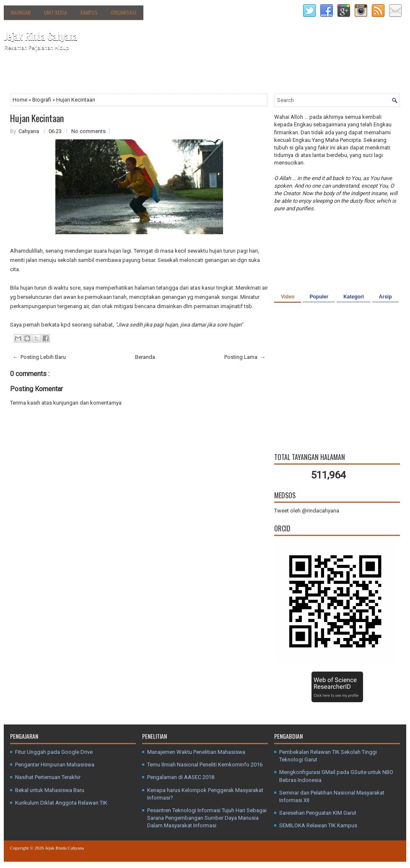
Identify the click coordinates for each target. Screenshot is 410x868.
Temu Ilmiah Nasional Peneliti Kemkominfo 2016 (205, 765)
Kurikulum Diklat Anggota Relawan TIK (61, 803)
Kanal (151, 75)
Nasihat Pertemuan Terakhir (48, 777)
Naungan (21, 12)
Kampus (89, 12)
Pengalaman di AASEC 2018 (181, 777)
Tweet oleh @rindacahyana (307, 511)
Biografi (42, 100)
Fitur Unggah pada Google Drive (54, 752)
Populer (319, 297)
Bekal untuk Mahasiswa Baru (50, 790)
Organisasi (124, 12)
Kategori (354, 297)
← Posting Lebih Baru (39, 357)
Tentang (56, 73)
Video (288, 297)
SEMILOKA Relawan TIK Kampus (318, 825)
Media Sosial (184, 75)
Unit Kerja (56, 12)
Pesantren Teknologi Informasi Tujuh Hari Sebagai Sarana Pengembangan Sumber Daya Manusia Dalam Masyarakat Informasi (207, 818)
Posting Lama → (245, 357)
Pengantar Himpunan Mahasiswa (55, 765)
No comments (88, 131)
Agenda (125, 75)
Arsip (385, 297)
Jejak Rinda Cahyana (40, 36)
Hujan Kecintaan (37, 118)
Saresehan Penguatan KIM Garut (318, 813)
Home (21, 100)
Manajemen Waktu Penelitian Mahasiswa (196, 752)
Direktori (94, 73)
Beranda (19, 75)
